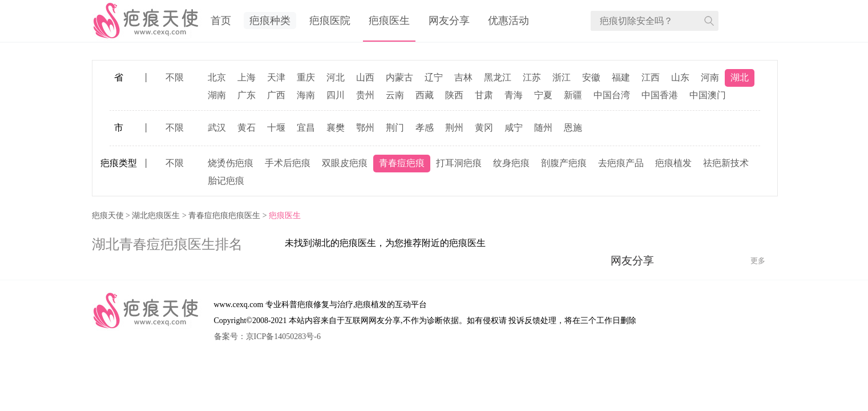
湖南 (217, 95)
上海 (247, 77)
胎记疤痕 (226, 181)
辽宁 (434, 77)
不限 (175, 77)
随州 (543, 128)
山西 (365, 77)
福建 (621, 77)
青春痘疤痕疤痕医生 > (229, 215)
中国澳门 (708, 95)
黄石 (247, 128)
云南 (395, 95)
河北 (336, 77)
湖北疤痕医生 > (160, 215)
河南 (710, 77)
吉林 (463, 77)
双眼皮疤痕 (345, 163)
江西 (651, 77)
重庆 (306, 77)
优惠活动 (508, 21)
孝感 (425, 128)
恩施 (573, 128)
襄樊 (336, 128)
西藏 (425, 95)
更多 (758, 261)
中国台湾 (612, 95)
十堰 (276, 128)
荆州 (454, 128)
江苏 (532, 77)
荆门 (395, 128)
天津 (276, 77)
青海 (514, 95)
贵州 (365, 95)
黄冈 (484, 128)
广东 (247, 95)
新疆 (573, 95)
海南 (306, 95)
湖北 (740, 77)
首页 (221, 21)
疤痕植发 (673, 163)
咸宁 (514, 128)
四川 (336, 95)
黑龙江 (498, 77)
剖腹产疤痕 (564, 163)
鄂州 (365, 128)
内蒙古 (399, 77)
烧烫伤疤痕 (231, 163)
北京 (217, 77)
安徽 (591, 77)
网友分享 (449, 21)
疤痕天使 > (112, 215)
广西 (276, 95)
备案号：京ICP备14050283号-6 (267, 337)
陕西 (454, 95)
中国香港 (660, 95)
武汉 (217, 128)
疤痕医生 (389, 21)
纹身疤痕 (511, 163)
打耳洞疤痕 (459, 163)
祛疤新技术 (726, 163)
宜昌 (306, 128)
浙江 (562, 77)
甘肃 (484, 95)
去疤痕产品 (621, 163)
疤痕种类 (270, 21)
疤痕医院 (330, 21)
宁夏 (543, 95)
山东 (680, 77)
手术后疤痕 (288, 163)
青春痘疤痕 (402, 163)
